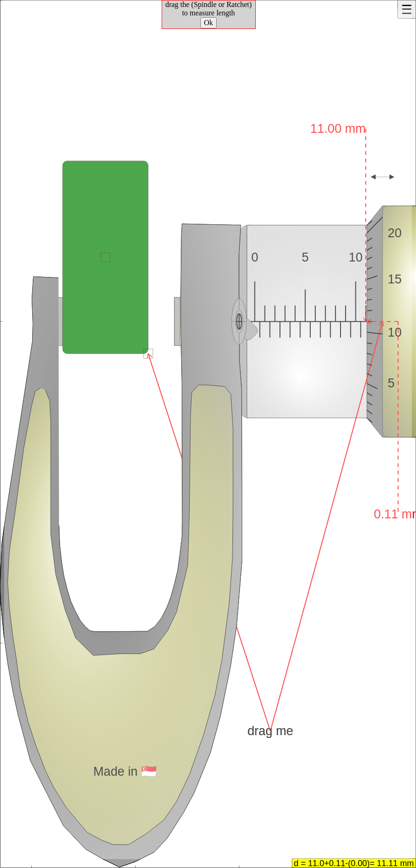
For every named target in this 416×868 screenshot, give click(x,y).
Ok (209, 23)
